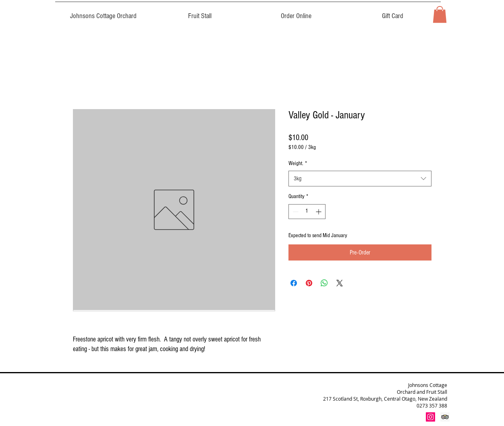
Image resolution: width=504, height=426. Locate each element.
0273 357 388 (432, 405)
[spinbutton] (307, 212)
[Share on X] (340, 283)
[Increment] (319, 212)
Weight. (298, 163)
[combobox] (360, 179)
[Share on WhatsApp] (324, 283)
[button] (440, 14)
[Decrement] (295, 212)
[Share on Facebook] (294, 283)
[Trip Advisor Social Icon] (445, 417)
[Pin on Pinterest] (309, 283)
